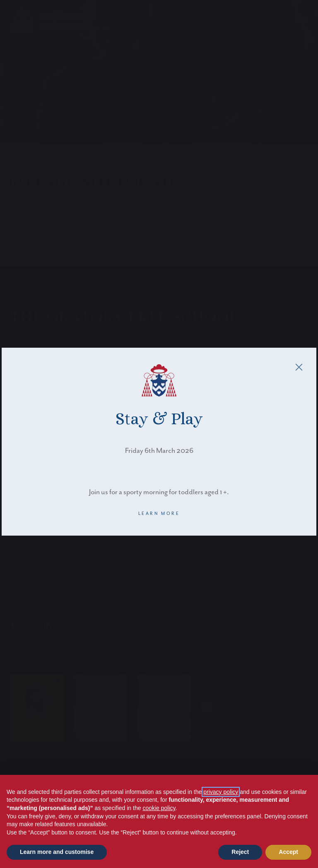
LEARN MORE (159, 514)
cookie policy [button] (159, 808)
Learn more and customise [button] (57, 852)
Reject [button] (240, 852)
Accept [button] (288, 852)
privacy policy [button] (221, 792)
